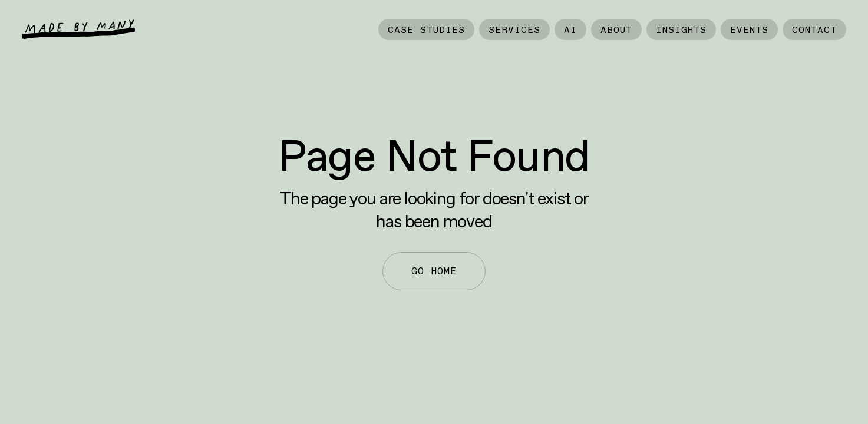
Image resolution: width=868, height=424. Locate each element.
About (616, 29)
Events (749, 29)
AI (570, 29)
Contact (814, 29)
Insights (681, 29)
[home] (78, 29)
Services (514, 29)
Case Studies (426, 29)
